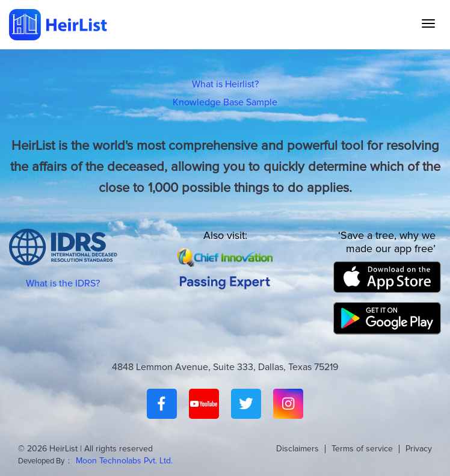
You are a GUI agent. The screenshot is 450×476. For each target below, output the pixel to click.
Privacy (419, 449)
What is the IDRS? (63, 283)
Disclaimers (297, 449)
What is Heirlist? (225, 84)
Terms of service (362, 449)
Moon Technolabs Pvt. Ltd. (124, 461)
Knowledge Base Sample (225, 102)
